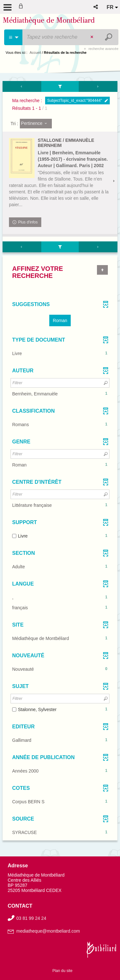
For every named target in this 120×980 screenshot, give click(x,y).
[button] (96, 7)
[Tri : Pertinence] (36, 124)
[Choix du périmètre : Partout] (14, 37)
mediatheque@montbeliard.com (48, 931)
